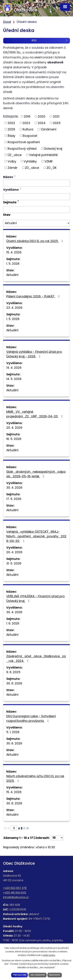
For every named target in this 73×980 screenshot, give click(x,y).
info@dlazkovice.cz (16, 897)
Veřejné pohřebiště (43, 155)
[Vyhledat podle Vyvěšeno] (36, 197)
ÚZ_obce (15, 155)
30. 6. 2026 (14, 683)
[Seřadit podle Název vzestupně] (15, 175)
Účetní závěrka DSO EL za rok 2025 (35, 241)
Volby (12, 161)
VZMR (48, 161)
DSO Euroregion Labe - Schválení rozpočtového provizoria (31, 718)
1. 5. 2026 (13, 264)
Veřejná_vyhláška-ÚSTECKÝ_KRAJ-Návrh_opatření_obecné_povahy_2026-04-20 (36, 536)
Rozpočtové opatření (24, 142)
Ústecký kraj (53, 148)
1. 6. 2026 (13, 623)
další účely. (49, 955)
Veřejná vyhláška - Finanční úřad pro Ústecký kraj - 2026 (34, 354)
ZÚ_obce (32, 168)
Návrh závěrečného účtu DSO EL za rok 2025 (35, 778)
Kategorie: (11, 116)
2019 (27, 116)
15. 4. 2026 (14, 252)
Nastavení (55, 975)
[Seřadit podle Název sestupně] (15, 177)
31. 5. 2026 (14, 563)
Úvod (7, 22)
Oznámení (49, 129)
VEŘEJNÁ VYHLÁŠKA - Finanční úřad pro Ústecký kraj (35, 598)
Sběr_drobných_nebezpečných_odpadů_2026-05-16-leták (36, 474)
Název (8, 177)
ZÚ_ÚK (52, 168)
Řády (11, 136)
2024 (42, 123)
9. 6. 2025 (13, 672)
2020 (42, 116)
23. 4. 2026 (14, 308)
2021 (56, 116)
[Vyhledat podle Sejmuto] (36, 210)
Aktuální (12, 275)
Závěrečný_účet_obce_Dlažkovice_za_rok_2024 (36, 658)
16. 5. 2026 (14, 439)
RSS (50, 40)
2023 (26, 123)
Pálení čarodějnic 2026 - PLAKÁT (34, 296)
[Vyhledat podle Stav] (36, 223)
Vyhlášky (30, 161)
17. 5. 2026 (14, 499)
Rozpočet (30, 136)
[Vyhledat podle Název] (36, 183)
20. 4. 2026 (14, 428)
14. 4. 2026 (14, 368)
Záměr (13, 168)
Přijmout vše (20, 975)
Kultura (28, 129)
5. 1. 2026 (13, 732)
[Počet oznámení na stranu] (57, 838)
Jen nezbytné (38, 975)
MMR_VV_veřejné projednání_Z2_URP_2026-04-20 (35, 414)
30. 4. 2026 (14, 488)
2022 (11, 123)
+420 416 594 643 (15, 893)
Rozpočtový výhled (22, 148)
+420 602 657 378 (15, 888)
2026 (11, 129)
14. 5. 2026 (14, 379)
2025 (57, 123)
